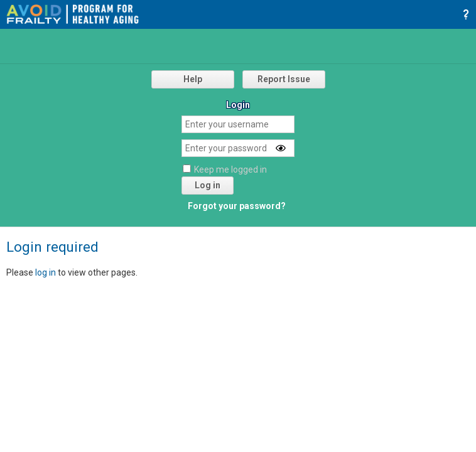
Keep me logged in (230, 169)
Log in (208, 185)
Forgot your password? (237, 206)
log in (46, 272)
